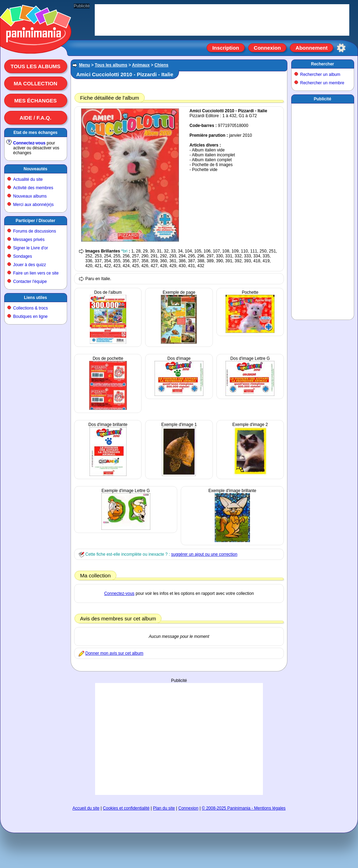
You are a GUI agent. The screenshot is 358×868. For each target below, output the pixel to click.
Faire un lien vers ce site (36, 273)
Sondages (23, 256)
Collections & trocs (31, 308)
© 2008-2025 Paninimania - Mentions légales (244, 808)
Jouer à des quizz (30, 265)
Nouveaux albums (30, 196)
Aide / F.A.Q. (35, 118)
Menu (84, 65)
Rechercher (322, 64)
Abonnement (312, 48)
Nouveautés (35, 169)
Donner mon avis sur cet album (114, 653)
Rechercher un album (320, 74)
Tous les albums (35, 66)
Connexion (267, 48)
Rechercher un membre (322, 83)
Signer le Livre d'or (31, 248)
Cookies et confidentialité (126, 808)
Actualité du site (28, 179)
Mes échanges (36, 101)
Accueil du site (86, 808)
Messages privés (29, 240)
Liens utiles (35, 298)
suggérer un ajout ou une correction (204, 554)
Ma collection (35, 83)
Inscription (226, 48)
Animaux (141, 65)
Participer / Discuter (35, 221)
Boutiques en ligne (31, 316)
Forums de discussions (35, 231)
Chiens (162, 65)
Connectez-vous (30, 143)
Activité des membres (33, 188)
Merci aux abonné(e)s (34, 205)
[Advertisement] (179, 739)
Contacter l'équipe (30, 282)
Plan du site (164, 808)
